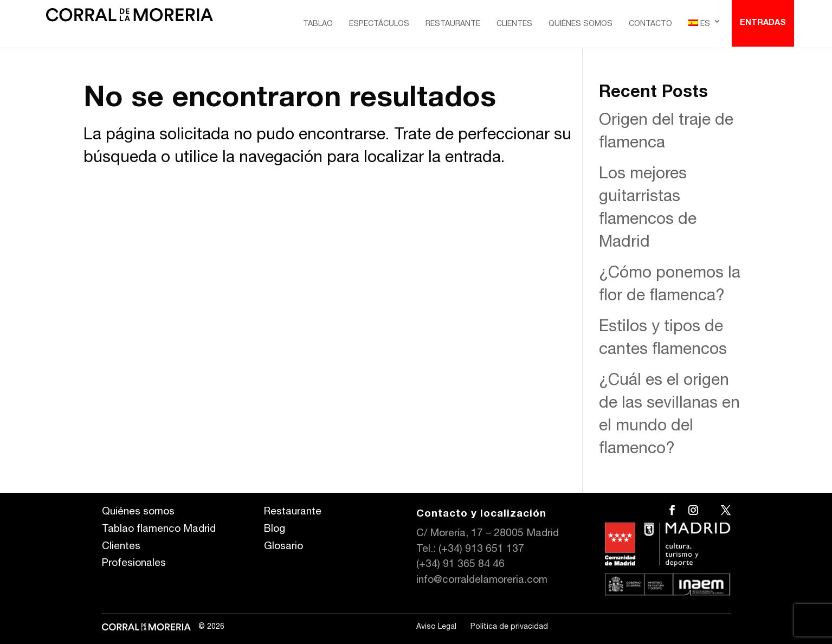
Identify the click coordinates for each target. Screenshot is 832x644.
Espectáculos (379, 24)
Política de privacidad (509, 627)
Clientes (514, 24)
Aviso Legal (436, 627)
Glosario (283, 547)
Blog (275, 529)
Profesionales (134, 563)
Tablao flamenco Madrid (159, 529)
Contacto (650, 24)
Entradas (763, 23)
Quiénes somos (581, 24)
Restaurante (453, 24)
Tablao (318, 24)
